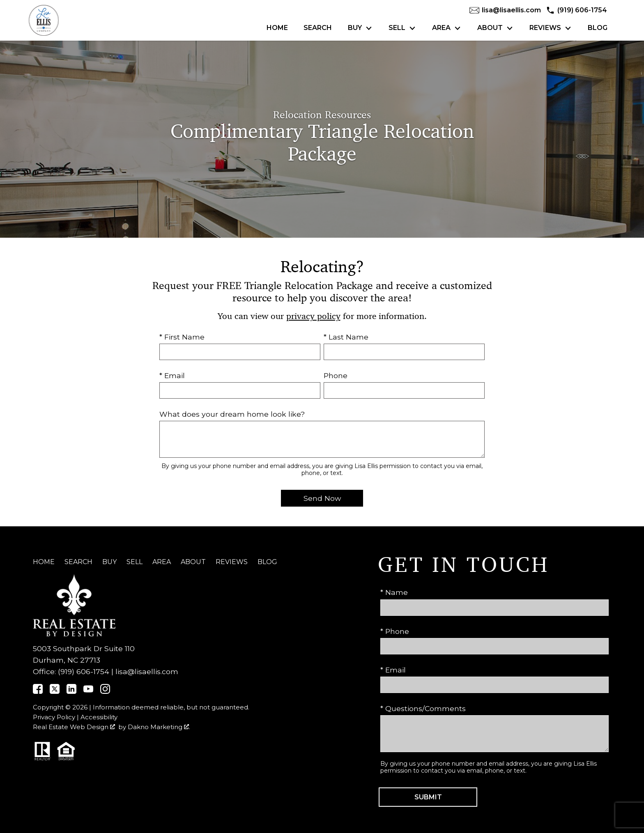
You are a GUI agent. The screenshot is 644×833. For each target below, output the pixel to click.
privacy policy (313, 316)
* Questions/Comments (423, 708)
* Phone (395, 631)
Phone (336, 375)
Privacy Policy (54, 717)
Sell (135, 562)
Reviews (232, 562)
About (193, 562)
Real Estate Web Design (74, 727)
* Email (172, 375)
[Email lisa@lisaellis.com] (505, 10)
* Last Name (346, 337)
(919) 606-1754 (84, 671)
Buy (109, 562)
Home (277, 28)
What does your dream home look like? (232, 414)
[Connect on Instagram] (105, 691)
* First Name (182, 337)
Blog (598, 28)
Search (318, 28)
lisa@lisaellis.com (147, 671)
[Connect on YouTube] (88, 691)
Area (162, 562)
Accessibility (99, 717)
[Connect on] (38, 691)
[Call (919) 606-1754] (576, 10)
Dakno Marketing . (159, 727)
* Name (394, 592)
